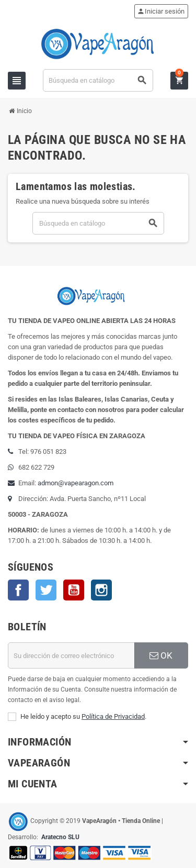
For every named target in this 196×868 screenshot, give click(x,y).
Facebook (18, 590)
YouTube (74, 590)
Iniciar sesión (161, 11)
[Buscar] (98, 80)
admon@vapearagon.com (76, 483)
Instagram (101, 590)
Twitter (46, 590)
